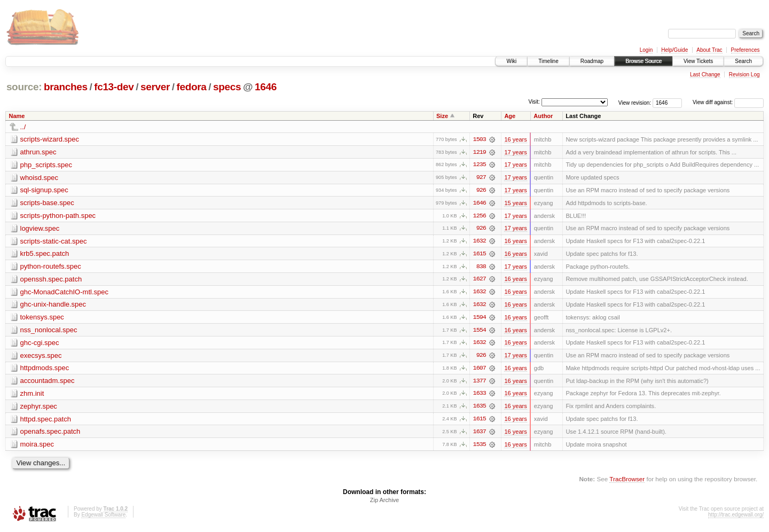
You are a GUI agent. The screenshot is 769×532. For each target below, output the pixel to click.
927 (481, 178)
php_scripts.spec (46, 165)
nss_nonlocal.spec (49, 331)
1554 (480, 332)
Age (510, 116)
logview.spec (40, 229)
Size (442, 116)
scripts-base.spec (47, 203)
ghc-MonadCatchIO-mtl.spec (64, 293)
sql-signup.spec (44, 190)
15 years (515, 204)
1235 (480, 165)
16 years (515, 139)
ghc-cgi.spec (40, 344)
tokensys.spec (42, 319)
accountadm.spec (48, 383)
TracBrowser (627, 482)
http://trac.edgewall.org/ (736, 518)
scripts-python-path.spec (58, 216)
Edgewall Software (103, 518)
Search (743, 61)
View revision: (635, 102)
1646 (266, 87)
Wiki (511, 61)
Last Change (705, 75)
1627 (480, 280)
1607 (480, 370)
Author (543, 116)
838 (481, 268)
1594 (480, 319)
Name (17, 116)
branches (66, 87)
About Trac (709, 50)
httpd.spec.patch (46, 421)
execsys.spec (41, 357)
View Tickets (698, 61)
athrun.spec (38, 152)
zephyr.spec (39, 408)
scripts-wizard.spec (50, 139)
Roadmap (592, 61)
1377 (480, 383)
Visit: (534, 102)
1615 (480, 255)
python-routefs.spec (51, 267)
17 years (515, 152)
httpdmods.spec (45, 370)
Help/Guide (674, 50)
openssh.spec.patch (51, 280)
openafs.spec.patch (50, 434)
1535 (480, 447)
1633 (480, 396)
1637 (480, 434)
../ (23, 127)
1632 (480, 242)
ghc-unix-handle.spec (53, 306)
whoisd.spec (40, 178)
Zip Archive (384, 503)
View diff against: (728, 102)
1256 (480, 216)
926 (481, 191)
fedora (192, 87)
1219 (480, 152)
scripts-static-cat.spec (54, 242)
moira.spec (37, 447)
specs (227, 87)
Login (646, 50)
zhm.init (32, 396)
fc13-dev (114, 87)
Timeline (548, 61)
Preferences (746, 50)
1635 (480, 409)
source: (24, 87)
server (155, 87)
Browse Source (644, 61)
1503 (480, 139)
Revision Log (744, 75)
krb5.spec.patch (45, 255)
